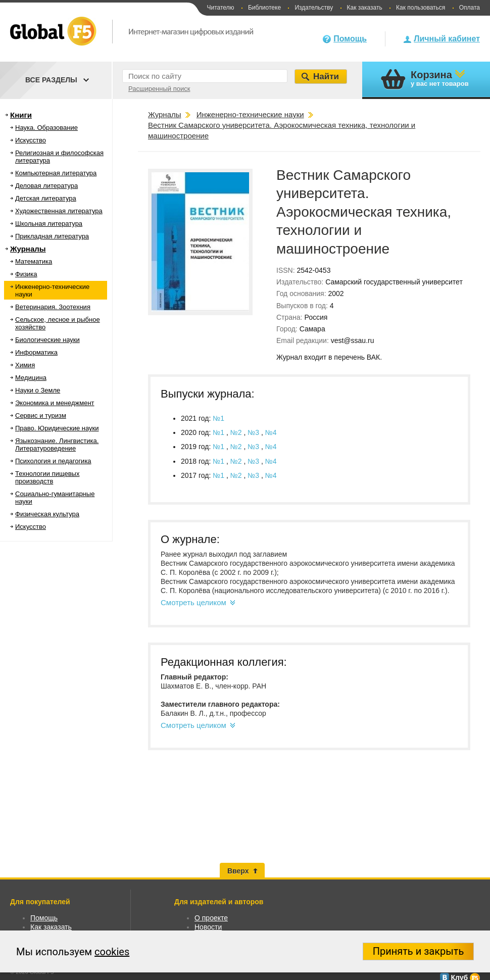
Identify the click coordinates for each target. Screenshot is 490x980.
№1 (218, 418)
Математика (34, 261)
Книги (21, 115)
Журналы (28, 249)
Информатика (36, 352)
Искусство (31, 140)
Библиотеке (264, 8)
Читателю (220, 8)
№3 (254, 432)
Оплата (470, 8)
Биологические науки (47, 340)
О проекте (211, 918)
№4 (271, 432)
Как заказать (365, 8)
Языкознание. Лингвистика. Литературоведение (57, 445)
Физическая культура (47, 514)
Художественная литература (59, 211)
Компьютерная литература (56, 173)
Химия (25, 365)
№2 (237, 432)
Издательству (314, 8)
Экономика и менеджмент (55, 403)
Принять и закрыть (419, 951)
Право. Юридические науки (57, 428)
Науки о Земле (38, 390)
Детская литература (46, 198)
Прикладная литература (52, 236)
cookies (112, 952)
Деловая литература (46, 186)
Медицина (31, 378)
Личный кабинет (447, 39)
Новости (208, 927)
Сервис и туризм (41, 415)
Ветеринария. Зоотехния (53, 307)
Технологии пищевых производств (47, 477)
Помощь (350, 39)
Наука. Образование (46, 128)
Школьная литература (49, 224)
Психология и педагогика (53, 461)
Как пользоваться (421, 8)
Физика (26, 274)
